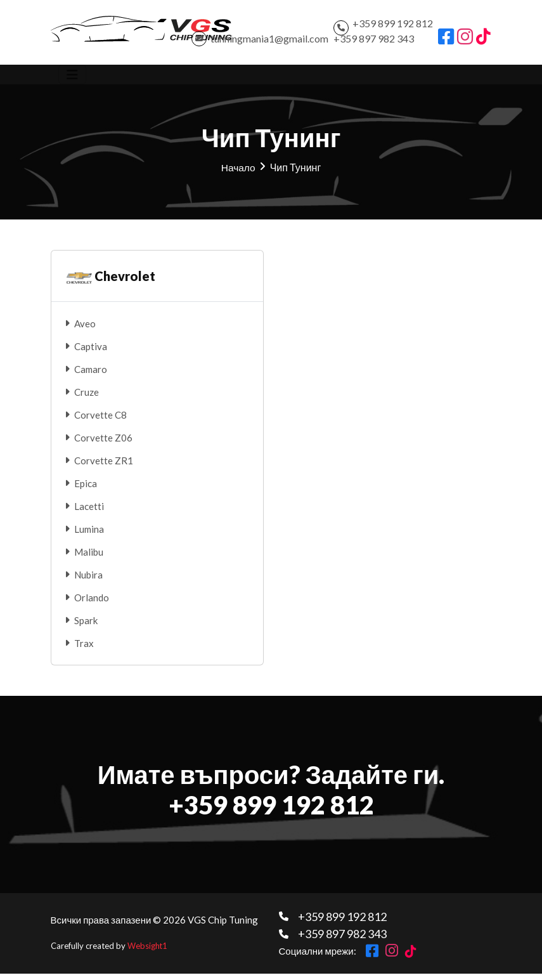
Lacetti (89, 513)
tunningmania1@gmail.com (269, 42)
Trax (84, 650)
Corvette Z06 (103, 445)
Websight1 (148, 953)
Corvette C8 (100, 422)
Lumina (89, 536)
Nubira (88, 582)
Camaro (91, 376)
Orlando (92, 604)
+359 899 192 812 (393, 26)
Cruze (87, 399)
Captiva (91, 353)
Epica (86, 490)
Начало (238, 174)
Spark (86, 627)
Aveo (85, 330)
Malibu (89, 559)
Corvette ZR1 (104, 467)
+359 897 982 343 (374, 42)
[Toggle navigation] (72, 82)
